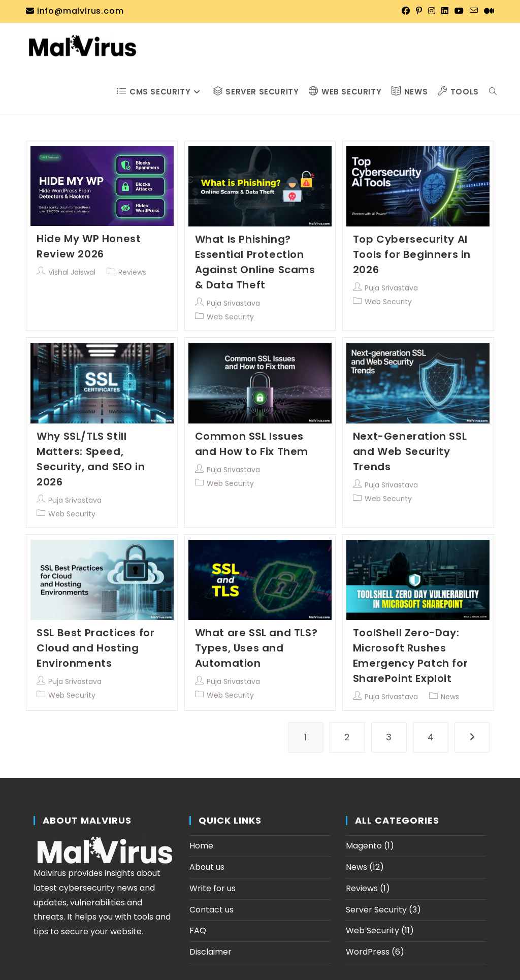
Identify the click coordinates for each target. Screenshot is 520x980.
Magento (364, 846)
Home (201, 846)
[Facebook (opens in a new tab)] (406, 11)
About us (207, 867)
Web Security (230, 317)
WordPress (368, 952)
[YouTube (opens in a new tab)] (459, 11)
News (450, 697)
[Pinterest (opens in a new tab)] (419, 11)
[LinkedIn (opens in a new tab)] (445, 11)
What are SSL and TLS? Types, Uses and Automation (256, 648)
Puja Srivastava (233, 303)
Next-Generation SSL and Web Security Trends (410, 451)
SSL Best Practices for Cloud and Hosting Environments (95, 648)
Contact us (212, 910)
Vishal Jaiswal (72, 272)
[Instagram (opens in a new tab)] (432, 11)
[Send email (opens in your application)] (474, 11)
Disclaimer (210, 952)
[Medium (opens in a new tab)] (487, 11)
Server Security (376, 910)
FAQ (198, 930)
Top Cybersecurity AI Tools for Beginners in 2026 (412, 254)
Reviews (132, 272)
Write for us (213, 888)
